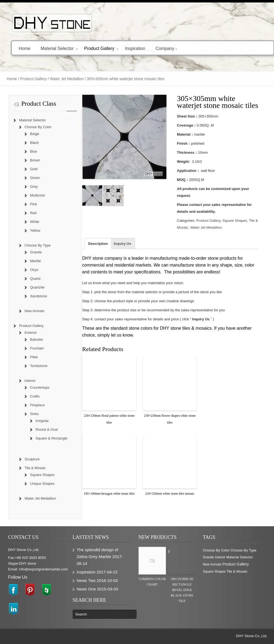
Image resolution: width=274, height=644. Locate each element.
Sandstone (39, 296)
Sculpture (32, 459)
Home (25, 48)
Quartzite (37, 287)
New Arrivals (35, 311)
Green (35, 178)
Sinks (35, 414)
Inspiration (135, 48)
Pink (34, 204)
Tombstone (39, 366)
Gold (34, 169)
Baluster (37, 339)
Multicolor (38, 195)
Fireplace (37, 405)
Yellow (35, 230)
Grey (34, 187)
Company (166, 48)
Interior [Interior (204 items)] (220, 557)
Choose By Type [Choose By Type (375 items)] (243, 550)
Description (98, 244)
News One (86, 589)
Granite (36, 252)
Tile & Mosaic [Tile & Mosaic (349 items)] (237, 571)
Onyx (34, 270)
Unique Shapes (42, 484)
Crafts (35, 396)
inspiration (86, 572)
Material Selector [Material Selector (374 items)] (240, 557)
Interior (30, 381)
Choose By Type (38, 245)
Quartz (36, 278)
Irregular (42, 421)
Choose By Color (38, 127)
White (35, 222)
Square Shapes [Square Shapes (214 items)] (214, 572)
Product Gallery (101, 48)
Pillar (34, 357)
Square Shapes (235, 221)
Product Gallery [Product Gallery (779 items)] (236, 564)
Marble (36, 261)
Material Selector (59, 48)
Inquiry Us (123, 244)
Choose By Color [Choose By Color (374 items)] (216, 550)
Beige (35, 134)
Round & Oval (47, 429)
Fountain (37, 348)
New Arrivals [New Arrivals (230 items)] (212, 564)
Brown (35, 160)
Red (33, 213)
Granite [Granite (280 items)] (209, 557)
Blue (34, 151)
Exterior (31, 333)
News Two (86, 580)
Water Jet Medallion (67, 79)
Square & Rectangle (52, 438)
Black (35, 143)
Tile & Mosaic (35, 468)
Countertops (40, 387)
